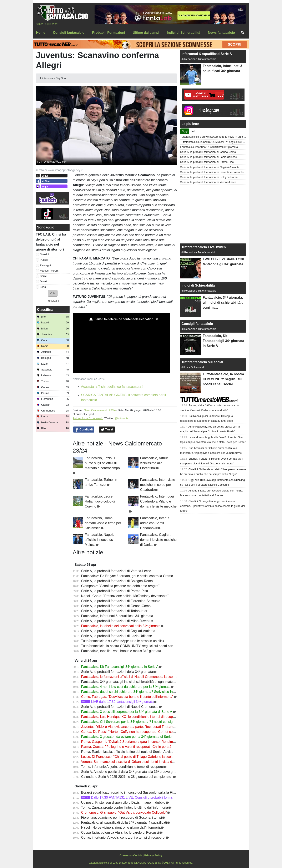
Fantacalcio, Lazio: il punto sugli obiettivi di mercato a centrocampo (102, 463)
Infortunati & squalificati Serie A (207, 54)
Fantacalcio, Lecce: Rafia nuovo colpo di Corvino (100, 501)
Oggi (185, 131)
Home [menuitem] (41, 33)
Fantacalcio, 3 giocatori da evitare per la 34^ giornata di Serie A (128, 737)
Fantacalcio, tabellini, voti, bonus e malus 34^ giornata (121, 651)
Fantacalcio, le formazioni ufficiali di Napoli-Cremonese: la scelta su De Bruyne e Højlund (147, 677)
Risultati (53, 301)
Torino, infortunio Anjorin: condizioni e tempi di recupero (122, 767)
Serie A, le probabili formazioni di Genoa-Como (116, 606)
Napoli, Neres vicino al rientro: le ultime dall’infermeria (121, 827)
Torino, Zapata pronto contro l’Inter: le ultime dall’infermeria (124, 808)
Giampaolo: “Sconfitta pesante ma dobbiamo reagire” (120, 586)
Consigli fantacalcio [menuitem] (69, 33)
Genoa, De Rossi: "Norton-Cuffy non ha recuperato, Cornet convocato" (133, 732)
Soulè (43, 276)
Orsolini (44, 254)
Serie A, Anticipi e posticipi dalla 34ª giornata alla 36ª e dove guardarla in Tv (137, 772)
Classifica (45, 310)
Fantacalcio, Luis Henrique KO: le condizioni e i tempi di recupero (129, 717)
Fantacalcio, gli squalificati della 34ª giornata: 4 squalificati (124, 822)
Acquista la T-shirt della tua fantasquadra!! (112, 387)
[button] (53, 293)
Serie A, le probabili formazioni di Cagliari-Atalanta (118, 631)
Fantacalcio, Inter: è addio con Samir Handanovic (155, 523)
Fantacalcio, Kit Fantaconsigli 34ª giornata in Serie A (120, 667)
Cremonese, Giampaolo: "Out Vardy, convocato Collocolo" (124, 813)
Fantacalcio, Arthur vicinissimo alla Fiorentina (154, 463)
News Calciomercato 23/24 (100, 410)
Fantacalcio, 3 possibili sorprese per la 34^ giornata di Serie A (127, 712)
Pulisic (44, 260)
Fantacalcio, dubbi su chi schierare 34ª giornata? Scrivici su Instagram (133, 692)
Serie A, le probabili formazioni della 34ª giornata (117, 672)
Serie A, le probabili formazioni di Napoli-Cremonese (120, 707)
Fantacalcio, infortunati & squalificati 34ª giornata (117, 616)
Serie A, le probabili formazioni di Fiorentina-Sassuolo (121, 601)
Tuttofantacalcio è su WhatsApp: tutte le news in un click (123, 641)
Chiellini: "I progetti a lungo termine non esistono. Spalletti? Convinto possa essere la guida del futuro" (212, 506)
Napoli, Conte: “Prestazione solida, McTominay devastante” (125, 596)
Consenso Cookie (131, 855)
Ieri (193, 131)
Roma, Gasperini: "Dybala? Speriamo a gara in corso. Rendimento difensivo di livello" (144, 742)
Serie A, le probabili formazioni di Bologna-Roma (117, 581)
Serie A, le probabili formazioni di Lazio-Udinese (117, 636)
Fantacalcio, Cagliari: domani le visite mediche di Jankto (158, 540)
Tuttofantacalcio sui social (202, 362)
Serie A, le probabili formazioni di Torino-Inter (114, 611)
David (43, 281)
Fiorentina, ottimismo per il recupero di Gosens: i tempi (122, 817)
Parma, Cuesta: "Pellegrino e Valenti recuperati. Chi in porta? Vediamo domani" (140, 747)
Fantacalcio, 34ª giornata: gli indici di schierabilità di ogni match (128, 682)
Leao (43, 287)
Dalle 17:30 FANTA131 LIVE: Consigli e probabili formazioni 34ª (133, 798)
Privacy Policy (153, 855)
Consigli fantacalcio (197, 324)
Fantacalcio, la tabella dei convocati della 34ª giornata (121, 626)
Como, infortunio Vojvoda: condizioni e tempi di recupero (123, 837)
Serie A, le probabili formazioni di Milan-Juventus (117, 621)
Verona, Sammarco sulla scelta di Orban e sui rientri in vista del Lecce (133, 762)
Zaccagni (45, 265)
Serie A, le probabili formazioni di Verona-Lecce (116, 571)
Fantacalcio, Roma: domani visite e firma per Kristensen (103, 523)
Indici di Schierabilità (198, 285)
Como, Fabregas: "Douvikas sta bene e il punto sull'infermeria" (127, 697)
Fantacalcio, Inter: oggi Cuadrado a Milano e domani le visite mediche (158, 501)
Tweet (107, 430)
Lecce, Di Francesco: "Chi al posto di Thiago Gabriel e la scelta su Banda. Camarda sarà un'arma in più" (158, 757)
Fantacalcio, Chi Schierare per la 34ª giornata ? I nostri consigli (128, 722)
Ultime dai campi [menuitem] (146, 33)
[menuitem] (243, 33)
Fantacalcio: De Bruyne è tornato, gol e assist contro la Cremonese (131, 576)
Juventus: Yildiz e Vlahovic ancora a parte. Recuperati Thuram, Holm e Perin (138, 727)
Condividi (84, 430)
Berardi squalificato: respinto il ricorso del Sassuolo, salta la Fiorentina (133, 793)
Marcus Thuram (49, 271)
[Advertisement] (213, 214)
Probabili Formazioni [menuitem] (109, 33)
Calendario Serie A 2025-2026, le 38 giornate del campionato (127, 777)
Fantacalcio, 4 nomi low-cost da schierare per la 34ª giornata (126, 687)
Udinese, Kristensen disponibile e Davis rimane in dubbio (123, 803)
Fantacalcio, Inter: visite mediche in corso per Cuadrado (158, 485)
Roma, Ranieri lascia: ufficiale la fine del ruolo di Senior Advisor (128, 752)
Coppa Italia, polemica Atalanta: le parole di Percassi (120, 832)
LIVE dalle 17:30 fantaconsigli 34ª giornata (118, 702)
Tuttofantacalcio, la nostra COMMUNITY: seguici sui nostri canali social (134, 646)
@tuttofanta (121, 418)
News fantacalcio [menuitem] (221, 33)
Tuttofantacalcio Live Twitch (204, 247)
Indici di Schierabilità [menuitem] (183, 33)
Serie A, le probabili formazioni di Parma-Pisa (115, 591)
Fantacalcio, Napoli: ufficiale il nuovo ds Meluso (99, 540)
